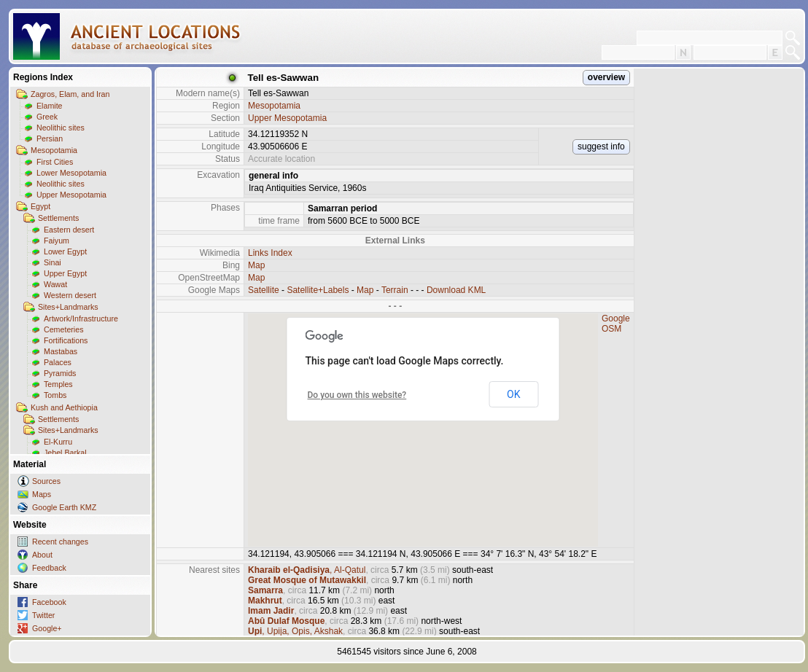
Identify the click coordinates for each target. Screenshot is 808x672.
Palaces (58, 362)
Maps (42, 494)
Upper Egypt (65, 273)
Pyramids (60, 373)
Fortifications (66, 340)
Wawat (55, 284)
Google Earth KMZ (64, 507)
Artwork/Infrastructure (81, 319)
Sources (46, 481)
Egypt (40, 206)
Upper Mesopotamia (71, 195)
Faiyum (57, 241)
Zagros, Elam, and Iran (70, 94)
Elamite (50, 106)
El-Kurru (58, 442)
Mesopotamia (54, 150)
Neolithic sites (61, 128)
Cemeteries (63, 329)
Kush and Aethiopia (64, 407)
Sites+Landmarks (68, 307)
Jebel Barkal (65, 453)
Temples (58, 384)
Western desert (70, 295)
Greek (47, 117)
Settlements (58, 218)
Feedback (49, 568)
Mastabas (61, 351)
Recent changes (60, 542)
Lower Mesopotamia (71, 173)
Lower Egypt (65, 251)
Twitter (43, 615)
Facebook (49, 602)
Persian (50, 138)
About (42, 555)
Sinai (53, 262)
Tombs (55, 395)
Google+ (47, 628)
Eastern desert (69, 230)
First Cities (55, 162)
